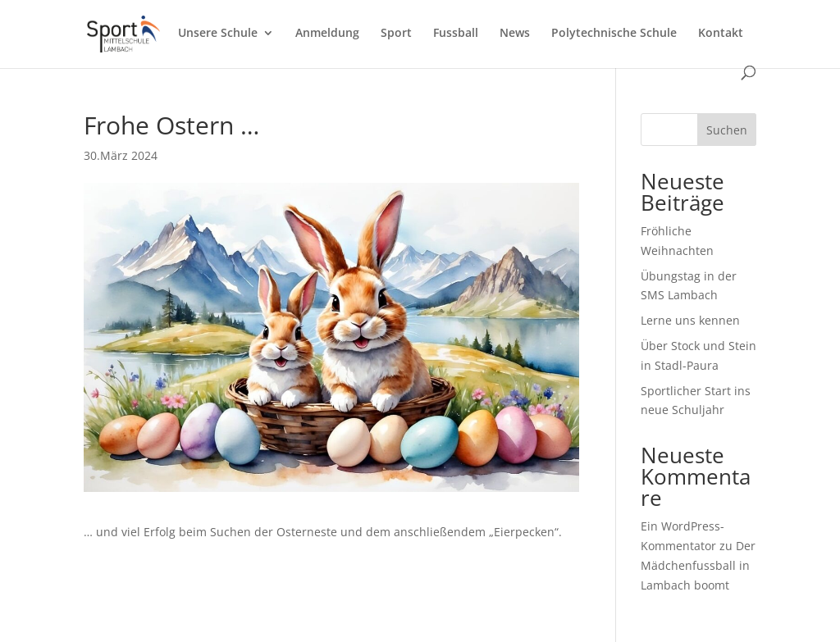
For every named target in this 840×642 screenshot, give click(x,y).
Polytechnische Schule (614, 34)
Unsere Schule (218, 34)
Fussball (456, 34)
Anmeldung (327, 34)
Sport (396, 34)
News (515, 34)
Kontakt (721, 34)
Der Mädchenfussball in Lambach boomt (698, 565)
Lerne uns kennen (690, 320)
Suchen (727, 130)
